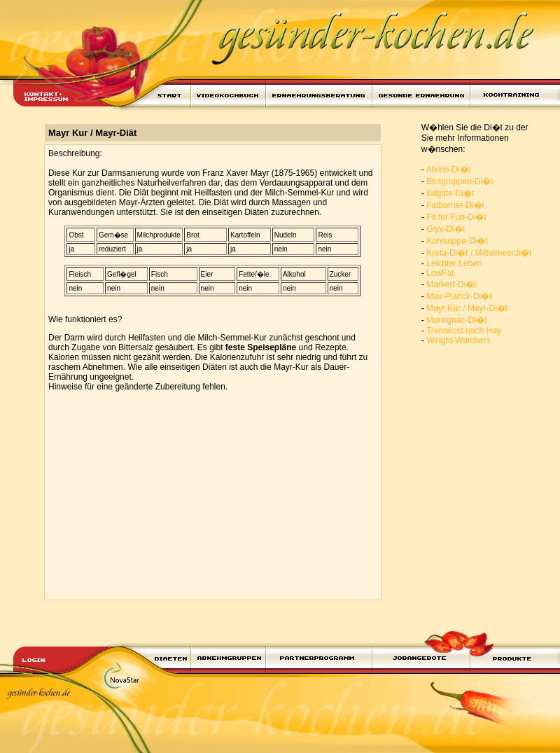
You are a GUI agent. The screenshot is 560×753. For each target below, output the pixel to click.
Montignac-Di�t (456, 320)
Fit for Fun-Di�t (456, 217)
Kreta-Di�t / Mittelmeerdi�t (479, 253)
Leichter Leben (454, 263)
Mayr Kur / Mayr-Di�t (467, 308)
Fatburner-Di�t (455, 205)
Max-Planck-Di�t (459, 296)
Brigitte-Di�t (450, 193)
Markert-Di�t (451, 284)
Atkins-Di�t (448, 170)
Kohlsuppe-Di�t (457, 241)
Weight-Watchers (458, 340)
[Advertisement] (206, 498)
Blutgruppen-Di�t (460, 181)
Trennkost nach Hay (464, 331)
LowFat (440, 273)
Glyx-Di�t (446, 229)
